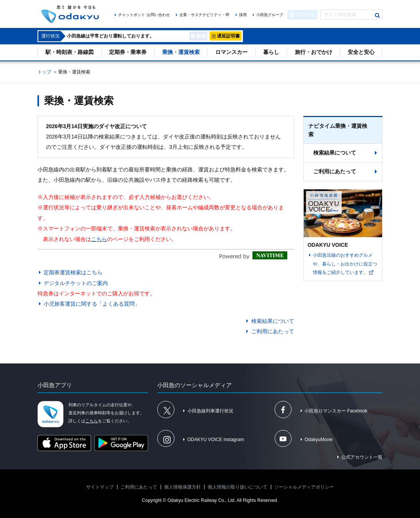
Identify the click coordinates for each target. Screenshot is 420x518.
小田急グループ (270, 15)
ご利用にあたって (273, 331)
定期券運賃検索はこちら (73, 273)
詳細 (201, 36)
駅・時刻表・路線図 (70, 52)
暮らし (271, 52)
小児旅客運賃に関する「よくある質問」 (92, 304)
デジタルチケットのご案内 (76, 283)
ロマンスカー (231, 52)
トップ (44, 72)
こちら (99, 239)
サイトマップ (100, 487)
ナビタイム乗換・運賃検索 (338, 130)
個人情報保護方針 (182, 487)
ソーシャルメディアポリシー (304, 487)
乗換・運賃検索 (181, 52)
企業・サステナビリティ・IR (204, 15)
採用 (243, 15)
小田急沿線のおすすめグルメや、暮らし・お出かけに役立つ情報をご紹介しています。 (345, 264)
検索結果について (273, 321)
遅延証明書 (228, 36)
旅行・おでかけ (314, 52)
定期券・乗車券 (128, 52)
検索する (378, 15)
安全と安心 (361, 52)
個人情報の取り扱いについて (238, 487)
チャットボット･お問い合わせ (144, 15)
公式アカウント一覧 (362, 457)
